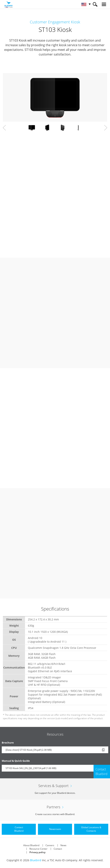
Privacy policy (37, 852)
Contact (58, 849)
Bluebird (36, 860)
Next (106, 128)
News (63, 845)
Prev (4, 128)
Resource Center (38, 849)
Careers (50, 845)
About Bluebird (31, 845)
